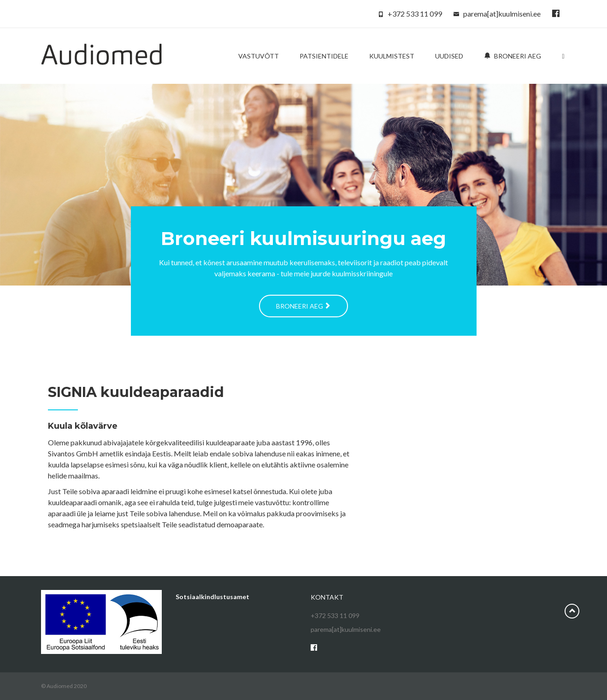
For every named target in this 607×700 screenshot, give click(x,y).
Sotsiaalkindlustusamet (212, 597)
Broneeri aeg (513, 56)
